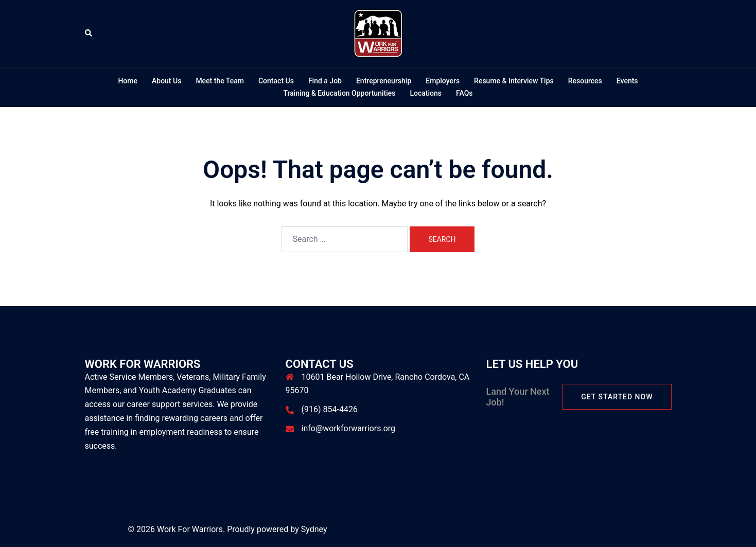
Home (128, 81)
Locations (426, 93)
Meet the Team (220, 81)
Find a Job (325, 81)
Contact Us (276, 81)
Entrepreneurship (384, 81)
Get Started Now (617, 397)
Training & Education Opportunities (339, 93)
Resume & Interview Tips (514, 81)
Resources (585, 81)
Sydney (314, 529)
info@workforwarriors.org (349, 428)
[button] (89, 33)
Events (627, 81)
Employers (443, 81)
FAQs (464, 93)
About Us (166, 81)
